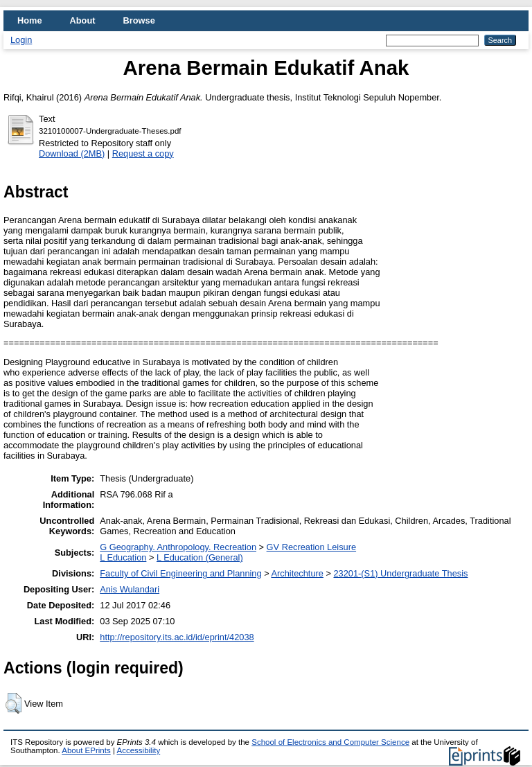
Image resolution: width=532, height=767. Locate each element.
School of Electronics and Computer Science (330, 742)
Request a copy (143, 153)
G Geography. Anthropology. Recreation (178, 547)
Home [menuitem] (30, 20)
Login (21, 40)
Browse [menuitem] (139, 20)
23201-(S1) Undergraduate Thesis (400, 573)
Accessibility (138, 750)
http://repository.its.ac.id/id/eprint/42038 (177, 637)
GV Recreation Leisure (311, 547)
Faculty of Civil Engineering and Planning (180, 573)
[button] (14, 703)
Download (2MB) (72, 153)
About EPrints (86, 750)
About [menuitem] (83, 20)
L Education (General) (200, 557)
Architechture (297, 573)
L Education (123, 557)
